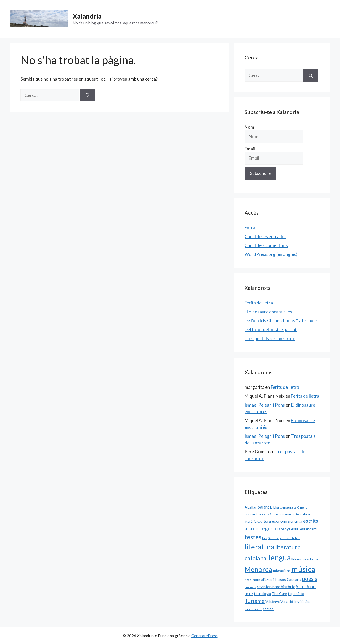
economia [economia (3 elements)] (281, 521)
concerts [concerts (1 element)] (264, 514)
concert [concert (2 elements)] (251, 514)
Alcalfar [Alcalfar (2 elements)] (251, 507)
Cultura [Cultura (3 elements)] (264, 521)
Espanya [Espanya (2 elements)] (284, 529)
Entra (250, 228)
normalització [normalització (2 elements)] (264, 579)
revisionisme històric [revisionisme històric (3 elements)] (276, 586)
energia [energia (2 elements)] (296, 521)
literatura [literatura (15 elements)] (259, 547)
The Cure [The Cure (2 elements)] (279, 594)
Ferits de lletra (259, 303)
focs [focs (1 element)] (265, 538)
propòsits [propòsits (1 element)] (250, 587)
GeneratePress (204, 636)
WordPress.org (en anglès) (271, 254)
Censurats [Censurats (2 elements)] (288, 507)
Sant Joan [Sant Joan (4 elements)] (306, 586)
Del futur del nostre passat (271, 329)
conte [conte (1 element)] (295, 514)
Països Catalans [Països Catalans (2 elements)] (288, 579)
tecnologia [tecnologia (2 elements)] (262, 594)
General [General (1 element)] (273, 538)
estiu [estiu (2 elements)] (295, 529)
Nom (249, 127)
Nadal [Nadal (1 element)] (248, 580)
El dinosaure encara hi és (268, 312)
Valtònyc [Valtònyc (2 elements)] (273, 601)
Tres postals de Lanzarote (270, 338)
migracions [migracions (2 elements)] (282, 571)
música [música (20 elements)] (303, 569)
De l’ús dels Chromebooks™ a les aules (282, 321)
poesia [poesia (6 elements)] (310, 579)
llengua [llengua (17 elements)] (279, 558)
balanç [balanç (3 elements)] (263, 507)
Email (250, 149)
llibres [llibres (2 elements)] (296, 559)
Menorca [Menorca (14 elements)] (258, 569)
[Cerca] (88, 95)
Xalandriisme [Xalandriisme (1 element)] (253, 609)
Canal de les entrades (265, 236)
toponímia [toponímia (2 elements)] (296, 594)
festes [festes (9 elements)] (253, 537)
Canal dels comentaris (266, 245)
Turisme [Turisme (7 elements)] (255, 601)
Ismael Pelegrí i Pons (265, 405)
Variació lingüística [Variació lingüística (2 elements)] (295, 601)
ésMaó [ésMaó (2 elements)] (268, 609)
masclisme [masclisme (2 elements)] (310, 559)
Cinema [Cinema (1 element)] (303, 507)
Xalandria (87, 16)
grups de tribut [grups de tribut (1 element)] (290, 538)
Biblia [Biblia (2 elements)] (275, 507)
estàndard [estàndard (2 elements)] (308, 529)
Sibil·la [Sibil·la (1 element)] (249, 594)
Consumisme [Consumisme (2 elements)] (280, 514)
